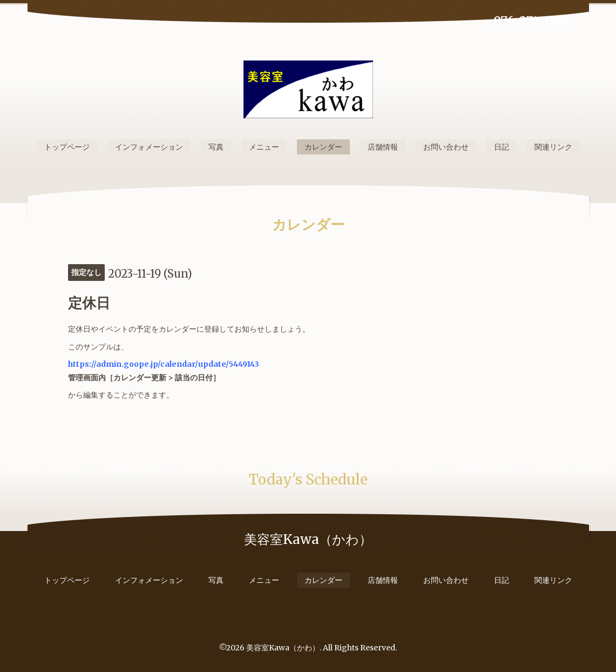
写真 (216, 147)
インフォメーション (149, 147)
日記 (502, 147)
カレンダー (323, 147)
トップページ (67, 147)
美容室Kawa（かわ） (283, 648)
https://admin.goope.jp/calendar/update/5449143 (164, 364)
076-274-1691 (531, 21)
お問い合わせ (446, 147)
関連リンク (553, 147)
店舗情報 (383, 147)
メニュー (264, 147)
